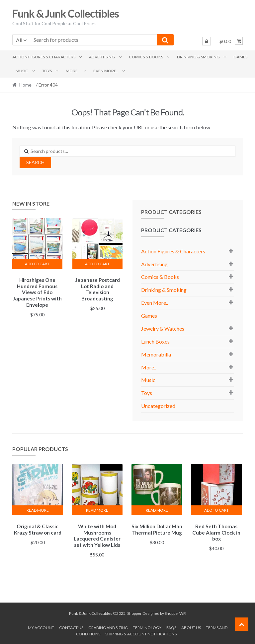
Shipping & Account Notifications (141, 633)
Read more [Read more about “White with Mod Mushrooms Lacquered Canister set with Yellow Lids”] (97, 510)
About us (191, 627)
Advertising (102, 57)
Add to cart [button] (37, 264)
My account (41, 627)
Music (22, 71)
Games (240, 57)
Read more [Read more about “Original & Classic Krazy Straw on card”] (38, 510)
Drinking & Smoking (198, 57)
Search (35, 162)
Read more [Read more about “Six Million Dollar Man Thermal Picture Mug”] (157, 510)
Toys (47, 71)
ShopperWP (175, 612)
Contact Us (71, 627)
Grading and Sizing (108, 627)
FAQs (171, 627)
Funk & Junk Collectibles (66, 13)
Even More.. (106, 71)
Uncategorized (158, 406)
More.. (73, 71)
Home (25, 85)
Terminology (147, 627)
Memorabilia (156, 354)
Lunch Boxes (155, 341)
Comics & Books (146, 57)
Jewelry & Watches (163, 328)
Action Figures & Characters (44, 57)
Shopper (134, 612)
